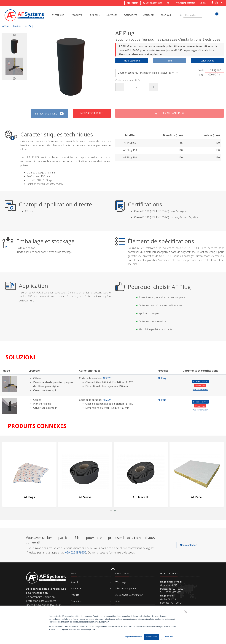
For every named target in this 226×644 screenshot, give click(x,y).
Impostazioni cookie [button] (133, 637)
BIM (117, 601)
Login (203, 3)
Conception (76, 601)
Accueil (6, 26)
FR (169, 3)
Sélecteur (133, 3)
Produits (17, 26)
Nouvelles (112, 15)
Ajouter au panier (170, 113)
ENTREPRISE (58, 15)
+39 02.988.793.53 (154, 3)
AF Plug (162, 378)
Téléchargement (186, 3)
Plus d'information (200, 390)
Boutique (166, 15)
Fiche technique (132, 61)
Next (14, 79)
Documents (200, 386)
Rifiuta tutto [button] (169, 637)
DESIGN (95, 15)
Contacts (149, 15)
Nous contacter (92, 113)
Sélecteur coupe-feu (126, 588)
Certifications (207, 61)
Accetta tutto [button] (152, 637)
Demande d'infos (200, 382)
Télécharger (121, 582)
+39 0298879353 (76, 552)
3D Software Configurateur (129, 595)
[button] (111, 511)
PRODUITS (78, 15)
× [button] (185, 612)
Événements (130, 15)
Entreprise (76, 588)
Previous (14, 35)
